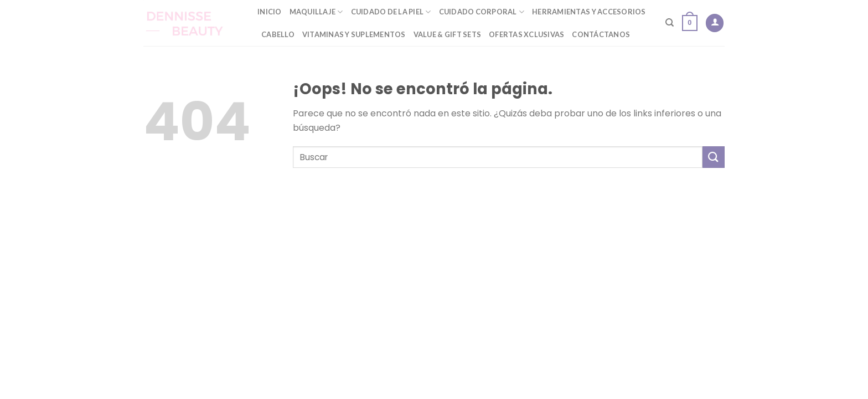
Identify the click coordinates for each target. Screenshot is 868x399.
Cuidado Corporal (482, 12)
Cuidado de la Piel (391, 12)
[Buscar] (670, 23)
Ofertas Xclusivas (526, 34)
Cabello (278, 34)
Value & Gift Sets (447, 34)
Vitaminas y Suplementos (354, 34)
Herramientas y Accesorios (589, 12)
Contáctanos (601, 34)
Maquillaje (316, 12)
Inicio (270, 12)
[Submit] (714, 157)
